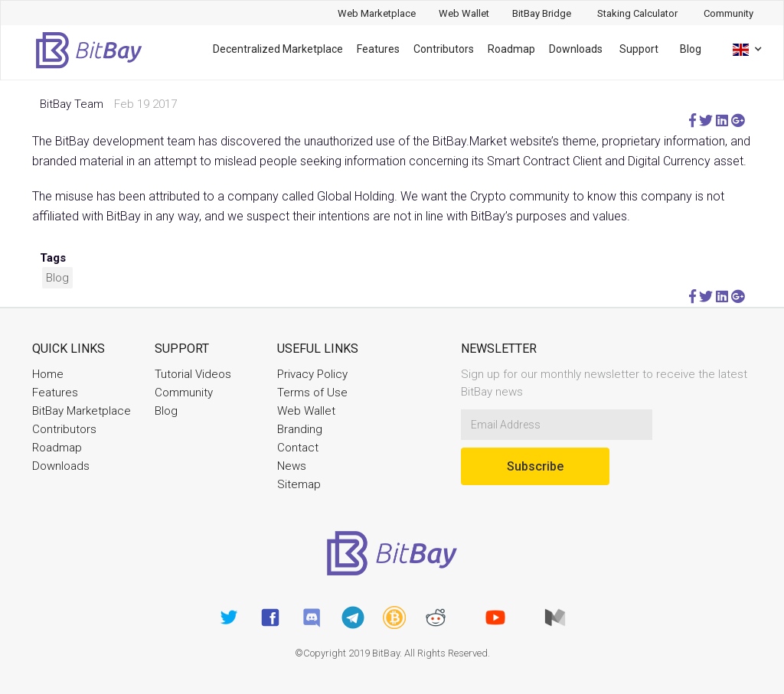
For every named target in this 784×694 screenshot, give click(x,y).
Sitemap (299, 484)
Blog (691, 49)
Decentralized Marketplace (278, 49)
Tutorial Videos (193, 374)
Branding (300, 429)
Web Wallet (306, 411)
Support (639, 49)
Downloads (576, 49)
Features (378, 49)
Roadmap (511, 49)
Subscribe (535, 466)
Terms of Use (312, 393)
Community (184, 393)
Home (48, 374)
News (292, 466)
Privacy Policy (312, 374)
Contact (298, 448)
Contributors (444, 49)
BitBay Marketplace (82, 411)
